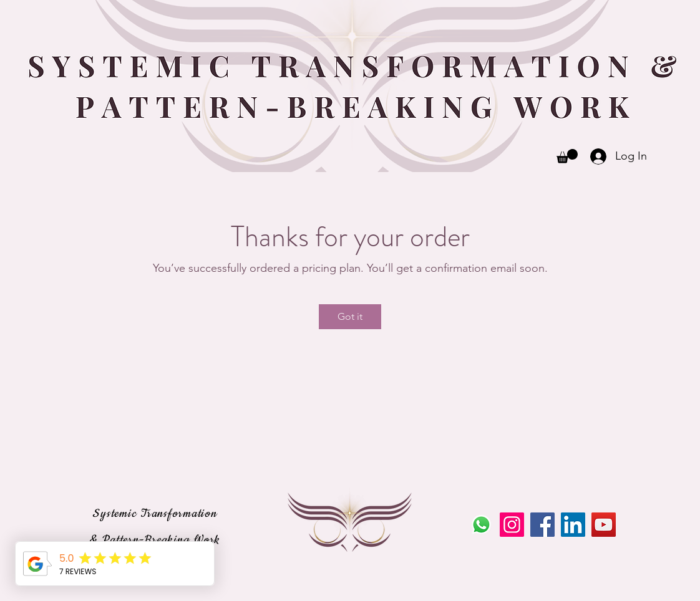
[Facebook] (542, 525)
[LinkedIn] (573, 525)
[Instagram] (512, 525)
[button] (567, 156)
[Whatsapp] (481, 525)
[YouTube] (604, 525)
